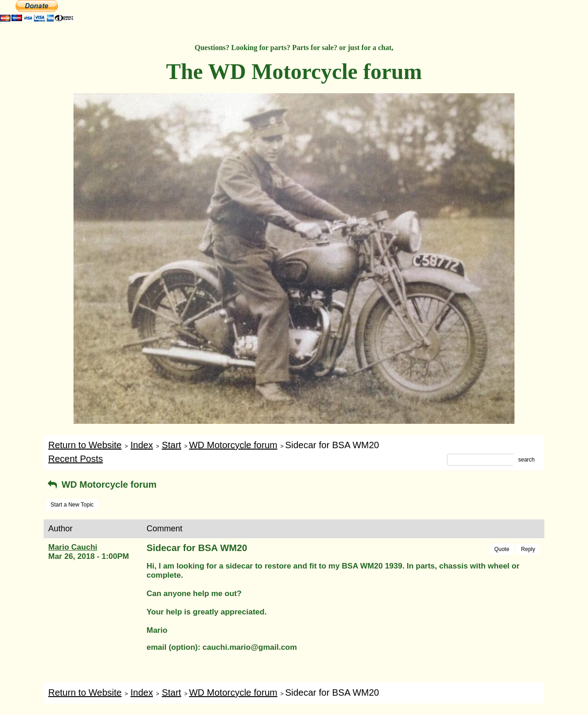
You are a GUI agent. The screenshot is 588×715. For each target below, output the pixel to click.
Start (171, 445)
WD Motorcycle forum (233, 445)
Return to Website (85, 445)
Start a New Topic (72, 505)
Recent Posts (76, 459)
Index (142, 445)
